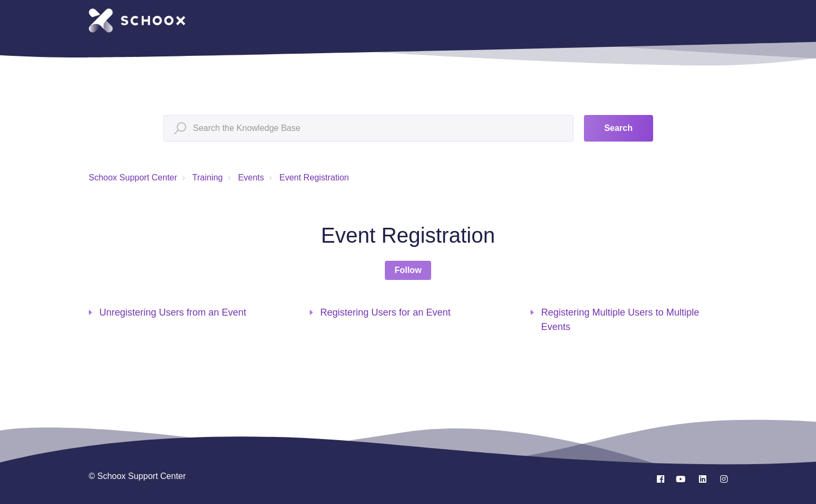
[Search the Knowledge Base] (369, 128)
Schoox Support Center (133, 177)
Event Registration (314, 177)
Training (207, 177)
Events (251, 177)
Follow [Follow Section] (408, 270)
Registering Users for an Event (386, 312)
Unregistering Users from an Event (173, 312)
